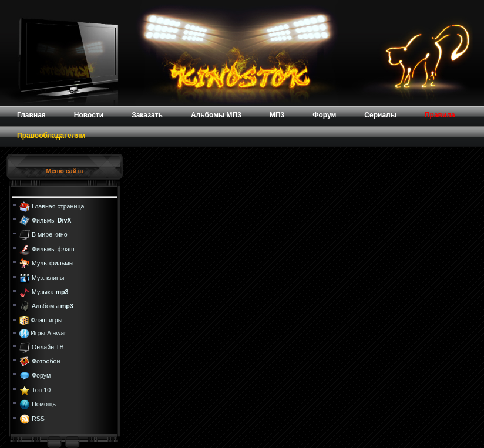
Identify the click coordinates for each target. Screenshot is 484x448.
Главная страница (58, 206)
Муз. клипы (48, 277)
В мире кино (50, 234)
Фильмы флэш (53, 249)
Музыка (50, 292)
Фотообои (46, 361)
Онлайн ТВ (48, 346)
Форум (41, 375)
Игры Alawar (48, 333)
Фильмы (51, 220)
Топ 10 (41, 390)
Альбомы (53, 306)
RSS (38, 418)
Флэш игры (46, 320)
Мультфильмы (53, 263)
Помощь (44, 404)
